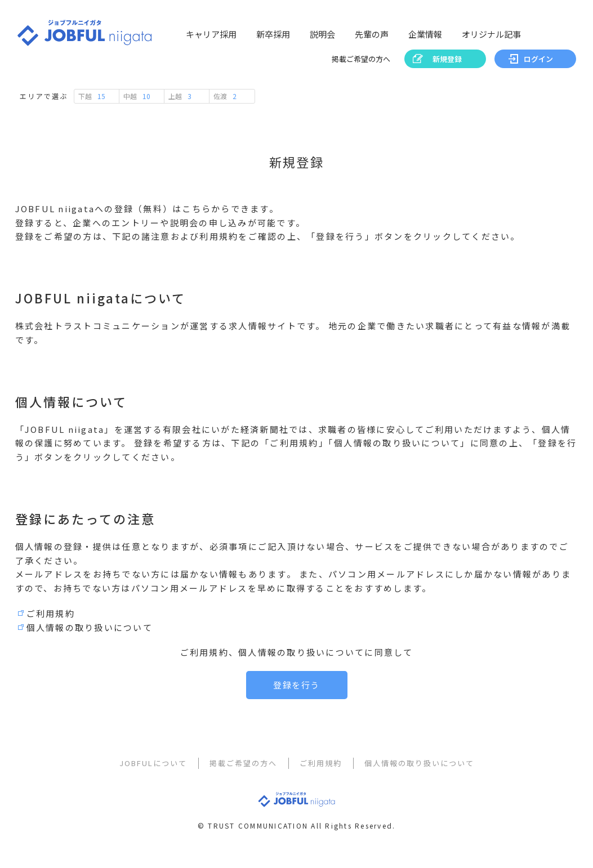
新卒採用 (273, 34)
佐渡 (225, 96)
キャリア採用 (211, 34)
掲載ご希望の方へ (361, 59)
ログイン (538, 59)
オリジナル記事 (491, 34)
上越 (180, 96)
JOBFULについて (153, 763)
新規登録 (447, 59)
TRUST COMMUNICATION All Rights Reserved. (302, 829)
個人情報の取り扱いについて (90, 627)
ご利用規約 (51, 613)
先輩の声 (372, 34)
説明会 (322, 34)
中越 (137, 96)
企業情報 (425, 34)
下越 (92, 96)
